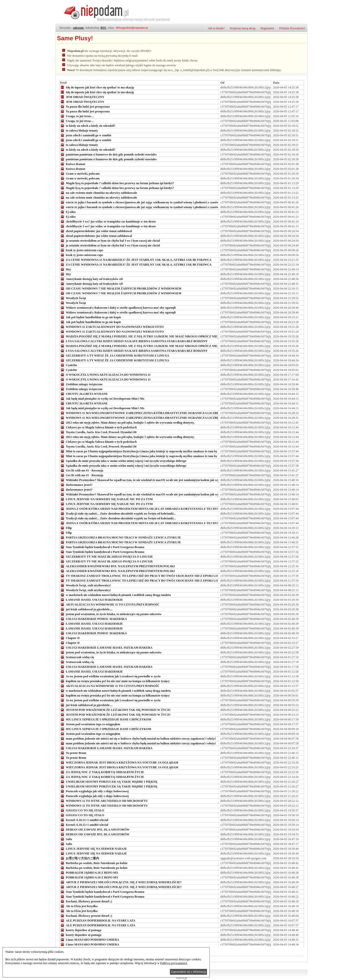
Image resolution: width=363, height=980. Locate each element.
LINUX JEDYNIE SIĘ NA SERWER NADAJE (93, 848)
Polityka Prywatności (292, 28)
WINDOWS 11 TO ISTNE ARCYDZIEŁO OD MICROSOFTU (104, 801)
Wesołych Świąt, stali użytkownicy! (85, 585)
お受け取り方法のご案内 (79, 858)
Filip (66, 528)
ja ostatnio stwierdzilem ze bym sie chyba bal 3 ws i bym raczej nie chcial (110, 240)
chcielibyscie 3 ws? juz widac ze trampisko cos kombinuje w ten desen (108, 221)
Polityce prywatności (173, 963)
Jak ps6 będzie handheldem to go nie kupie (90, 317)
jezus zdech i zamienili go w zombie (86, 135)
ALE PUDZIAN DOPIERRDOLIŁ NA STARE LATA (98, 920)
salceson (78, 28)
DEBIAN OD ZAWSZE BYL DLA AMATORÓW (95, 829)
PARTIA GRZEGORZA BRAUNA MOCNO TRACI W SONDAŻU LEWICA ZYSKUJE (120, 537)
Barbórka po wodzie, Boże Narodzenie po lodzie (94, 863)
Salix (66, 839)
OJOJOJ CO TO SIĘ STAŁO (82, 810)
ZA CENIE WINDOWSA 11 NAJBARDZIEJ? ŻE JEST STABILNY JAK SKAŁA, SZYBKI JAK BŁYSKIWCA (136, 260)
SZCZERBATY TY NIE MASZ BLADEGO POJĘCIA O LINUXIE (106, 556)
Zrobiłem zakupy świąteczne (81, 384)
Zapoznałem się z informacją (188, 972)
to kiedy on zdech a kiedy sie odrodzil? (88, 125)
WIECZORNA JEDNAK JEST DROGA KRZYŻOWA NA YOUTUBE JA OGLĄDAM (119, 762)
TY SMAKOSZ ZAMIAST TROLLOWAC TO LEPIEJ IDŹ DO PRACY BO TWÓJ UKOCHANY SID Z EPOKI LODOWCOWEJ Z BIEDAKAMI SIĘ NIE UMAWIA (172, 576)
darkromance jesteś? (76, 485)
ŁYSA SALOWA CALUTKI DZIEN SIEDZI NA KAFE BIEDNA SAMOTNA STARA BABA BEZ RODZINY (134, 341)
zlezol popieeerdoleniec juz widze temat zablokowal (96, 231)
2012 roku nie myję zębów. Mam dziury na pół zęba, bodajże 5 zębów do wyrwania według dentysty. (127, 422)
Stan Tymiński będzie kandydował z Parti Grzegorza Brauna (102, 547)
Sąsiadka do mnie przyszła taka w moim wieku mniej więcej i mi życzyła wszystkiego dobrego (123, 461)
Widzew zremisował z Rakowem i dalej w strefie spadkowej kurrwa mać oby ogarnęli (118, 307)
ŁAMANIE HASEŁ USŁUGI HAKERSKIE (91, 599)
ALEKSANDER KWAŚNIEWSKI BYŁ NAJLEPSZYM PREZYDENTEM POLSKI (117, 566)
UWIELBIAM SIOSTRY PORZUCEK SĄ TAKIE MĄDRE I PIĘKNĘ (109, 781)
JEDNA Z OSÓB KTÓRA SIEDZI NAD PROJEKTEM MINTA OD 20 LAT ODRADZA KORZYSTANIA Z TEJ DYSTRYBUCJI (147, 509)
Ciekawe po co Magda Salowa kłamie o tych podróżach (98, 427)
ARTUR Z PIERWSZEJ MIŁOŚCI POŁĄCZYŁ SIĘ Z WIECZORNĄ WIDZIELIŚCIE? (121, 882)
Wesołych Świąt (73, 298)
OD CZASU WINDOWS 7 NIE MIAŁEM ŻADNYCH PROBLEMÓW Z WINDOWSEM (120, 288)
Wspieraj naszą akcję (243, 28)
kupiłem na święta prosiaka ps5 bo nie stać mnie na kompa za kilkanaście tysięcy (115, 681)
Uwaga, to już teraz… (77, 116)
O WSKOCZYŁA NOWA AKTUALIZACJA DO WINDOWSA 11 (105, 374)
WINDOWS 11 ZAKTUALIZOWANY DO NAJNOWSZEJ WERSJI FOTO (112, 327)
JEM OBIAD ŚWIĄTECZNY (82, 97)
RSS (103, 28)
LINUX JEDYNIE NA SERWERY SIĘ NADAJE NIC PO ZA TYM (106, 499)
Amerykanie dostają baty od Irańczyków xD (91, 279)
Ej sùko (68, 212)
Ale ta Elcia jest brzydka (79, 906)
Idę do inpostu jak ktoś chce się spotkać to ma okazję (97, 87)
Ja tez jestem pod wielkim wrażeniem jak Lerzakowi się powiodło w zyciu (110, 676)
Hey (65, 269)
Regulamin (267, 28)
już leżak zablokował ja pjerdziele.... (86, 609)
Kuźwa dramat (72, 164)
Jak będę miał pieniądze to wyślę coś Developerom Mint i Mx (102, 398)
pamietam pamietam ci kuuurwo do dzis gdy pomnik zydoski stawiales (108, 154)
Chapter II (70, 638)
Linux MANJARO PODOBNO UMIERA (89, 939)
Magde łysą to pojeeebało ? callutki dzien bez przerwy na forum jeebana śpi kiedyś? (117, 183)
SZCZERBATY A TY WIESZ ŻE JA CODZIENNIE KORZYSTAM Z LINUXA (114, 355)
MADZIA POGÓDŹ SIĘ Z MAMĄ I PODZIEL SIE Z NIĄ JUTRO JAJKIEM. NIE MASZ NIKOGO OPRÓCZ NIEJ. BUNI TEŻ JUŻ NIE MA (156, 336)
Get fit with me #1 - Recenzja (82, 470)
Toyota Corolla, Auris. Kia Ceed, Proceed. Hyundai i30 (98, 432)
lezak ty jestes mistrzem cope (81, 250)
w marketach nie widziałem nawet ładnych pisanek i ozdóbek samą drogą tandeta (115, 595)
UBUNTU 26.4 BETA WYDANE (84, 394)
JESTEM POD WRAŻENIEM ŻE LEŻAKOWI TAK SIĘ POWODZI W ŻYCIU (115, 710)
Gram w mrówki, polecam (80, 173)
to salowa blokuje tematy (79, 130)
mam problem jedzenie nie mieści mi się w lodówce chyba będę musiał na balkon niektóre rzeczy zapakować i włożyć (138, 738)
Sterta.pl (181, 978)
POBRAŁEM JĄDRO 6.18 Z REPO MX (89, 872)
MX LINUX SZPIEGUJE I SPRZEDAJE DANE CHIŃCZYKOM (105, 719)
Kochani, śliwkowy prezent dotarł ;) (86, 901)
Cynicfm (68, 365)
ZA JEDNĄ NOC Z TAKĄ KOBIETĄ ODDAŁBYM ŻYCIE (102, 772)
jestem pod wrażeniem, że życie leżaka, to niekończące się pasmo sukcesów (111, 614)
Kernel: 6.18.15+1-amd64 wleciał (84, 820)
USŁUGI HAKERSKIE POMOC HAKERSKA (93, 619)
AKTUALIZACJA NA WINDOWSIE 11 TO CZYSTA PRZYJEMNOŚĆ (110, 604)
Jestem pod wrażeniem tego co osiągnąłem (90, 724)
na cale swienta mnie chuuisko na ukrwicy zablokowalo (98, 193)
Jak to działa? (216, 28)
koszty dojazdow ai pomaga (81, 930)
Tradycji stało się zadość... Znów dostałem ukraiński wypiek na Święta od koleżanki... (118, 513)
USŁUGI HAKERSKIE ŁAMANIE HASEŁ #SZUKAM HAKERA (106, 647)
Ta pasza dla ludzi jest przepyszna (85, 106)
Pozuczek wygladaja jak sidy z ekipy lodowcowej (94, 791)
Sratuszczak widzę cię (77, 657)
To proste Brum (73, 753)
